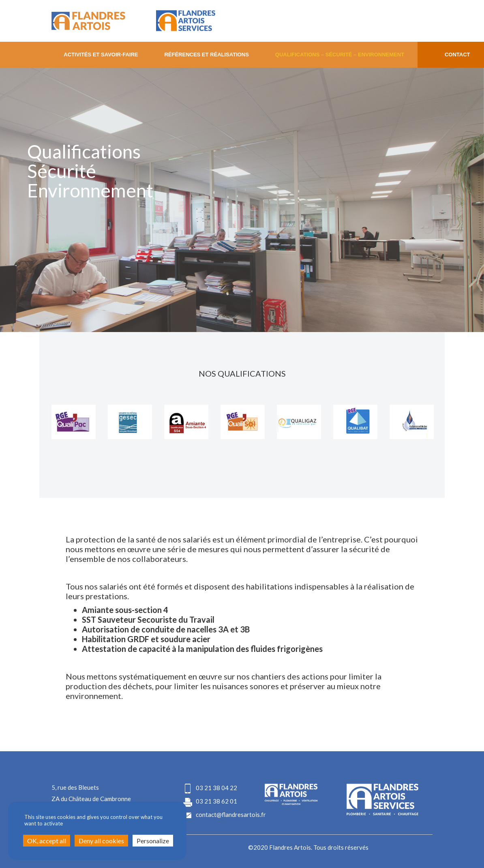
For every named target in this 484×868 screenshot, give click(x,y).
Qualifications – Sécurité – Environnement (340, 55)
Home (25, 55)
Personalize (153, 841)
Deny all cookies (101, 841)
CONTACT (457, 55)
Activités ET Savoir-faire (101, 55)
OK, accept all (47, 841)
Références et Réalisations (207, 55)
